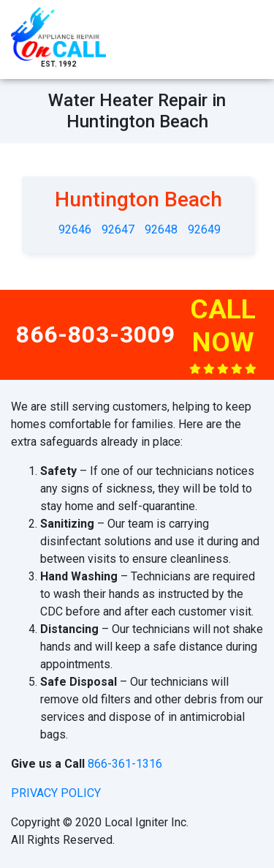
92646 (75, 229)
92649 (204, 229)
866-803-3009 (96, 334)
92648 (161, 229)
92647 (118, 229)
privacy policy (56, 793)
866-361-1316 (125, 764)
